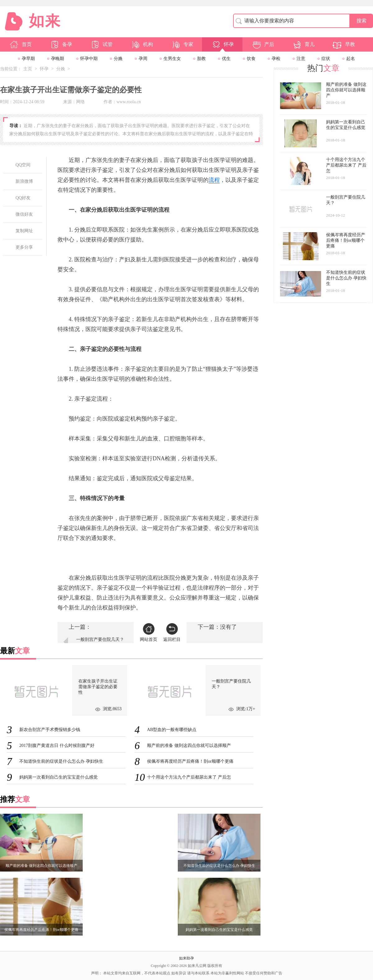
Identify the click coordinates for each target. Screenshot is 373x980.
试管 (101, 44)
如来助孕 (186, 958)
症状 (326, 59)
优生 (226, 59)
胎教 (201, 59)
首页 (21, 44)
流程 (214, 180)
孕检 (276, 59)
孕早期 (28, 59)
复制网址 (24, 231)
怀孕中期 (89, 59)
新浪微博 (24, 181)
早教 (344, 44)
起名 (351, 59)
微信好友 (24, 214)
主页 (28, 69)
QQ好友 (23, 198)
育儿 (303, 44)
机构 (142, 44)
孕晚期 (58, 59)
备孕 (61, 44)
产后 (263, 44)
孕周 (143, 59)
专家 (182, 44)
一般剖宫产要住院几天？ (100, 640)
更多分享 (24, 247)
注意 (301, 59)
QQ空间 (23, 165)
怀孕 (223, 44)
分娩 (118, 59)
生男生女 (172, 59)
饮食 (251, 59)
